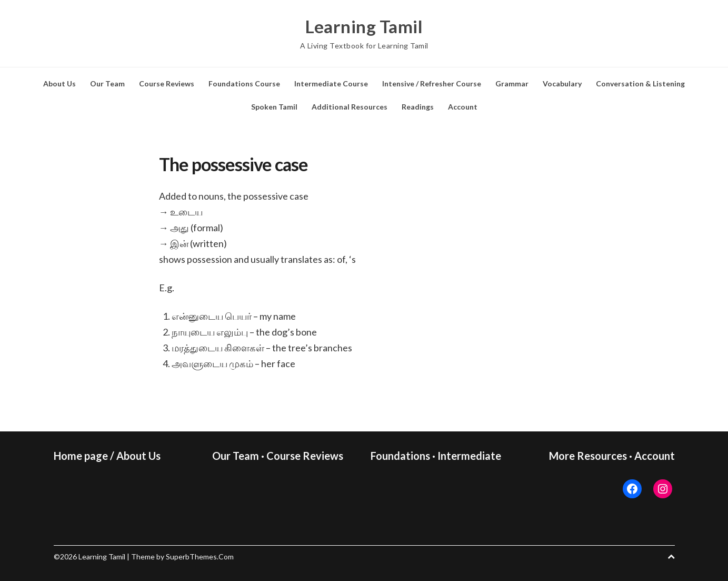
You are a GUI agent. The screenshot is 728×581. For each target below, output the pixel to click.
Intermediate (469, 456)
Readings (418, 107)
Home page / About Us (107, 456)
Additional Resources (350, 107)
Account (463, 107)
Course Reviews (167, 83)
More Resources (588, 456)
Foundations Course (244, 83)
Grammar (512, 83)
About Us (59, 83)
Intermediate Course (331, 83)
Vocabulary (562, 83)
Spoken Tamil (274, 107)
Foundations (400, 456)
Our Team (107, 83)
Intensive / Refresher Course (432, 83)
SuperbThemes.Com (200, 557)
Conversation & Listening (640, 83)
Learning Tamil (364, 26)
